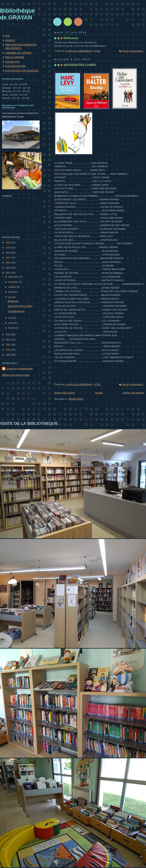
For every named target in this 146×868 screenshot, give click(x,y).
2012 (9, 340)
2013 (9, 334)
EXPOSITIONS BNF (16, 66)
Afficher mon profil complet (16, 375)
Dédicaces (71, 38)
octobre (13, 287)
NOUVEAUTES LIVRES (80, 65)
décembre (14, 277)
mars (11, 323)
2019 (9, 248)
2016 (9, 263)
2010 (9, 350)
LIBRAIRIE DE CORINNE (18, 53)
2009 (9, 355)
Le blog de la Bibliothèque (20, 369)
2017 (9, 258)
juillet (11, 292)
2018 (9, 253)
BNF (8, 36)
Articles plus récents (65, 393)
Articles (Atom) (76, 399)
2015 (9, 268)
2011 (9, 345)
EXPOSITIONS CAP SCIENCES (22, 71)
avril (11, 318)
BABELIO (10, 40)
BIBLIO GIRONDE (15, 57)
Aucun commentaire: (133, 51)
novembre (14, 282)
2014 (9, 273)
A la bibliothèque (16, 311)
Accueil (99, 393)
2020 (9, 242)
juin (10, 297)
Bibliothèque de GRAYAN (17, 14)
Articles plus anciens (133, 393)
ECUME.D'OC (13, 62)
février (12, 328)
